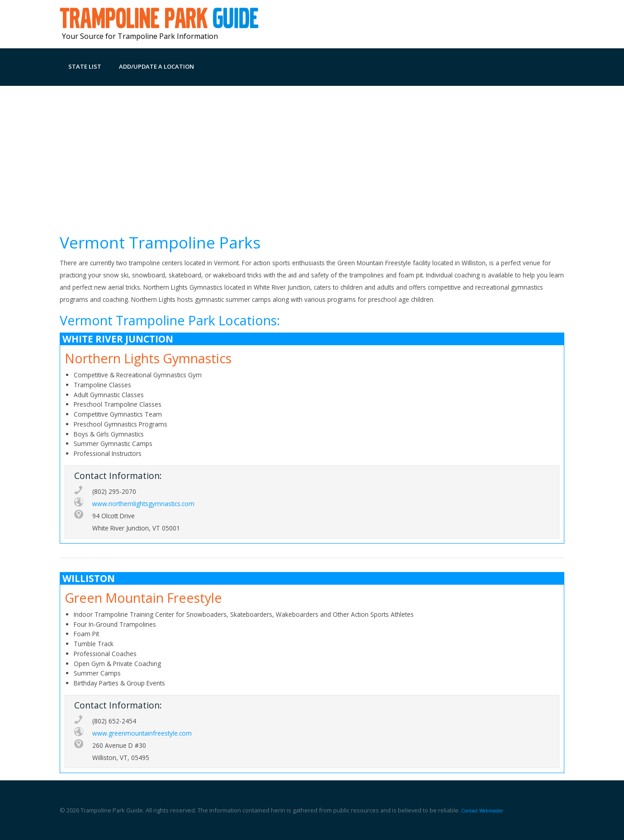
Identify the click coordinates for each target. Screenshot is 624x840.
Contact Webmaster (482, 811)
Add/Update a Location (156, 66)
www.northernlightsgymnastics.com (143, 504)
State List (85, 66)
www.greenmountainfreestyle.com (142, 733)
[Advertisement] (312, 154)
